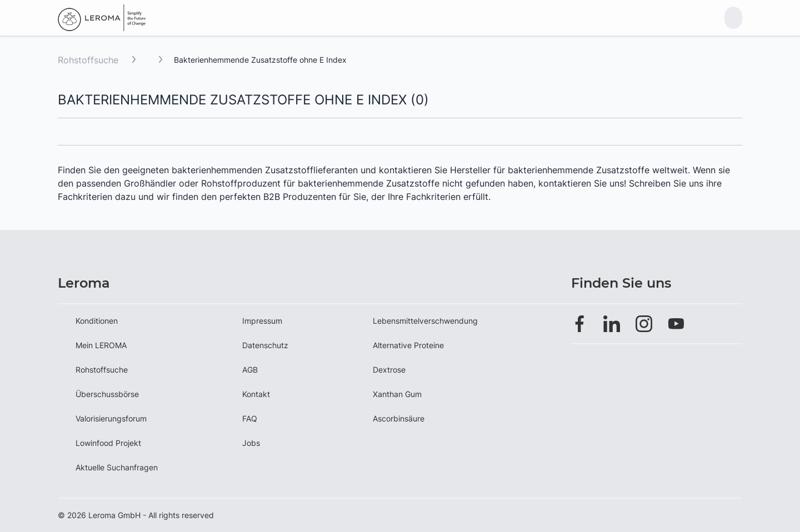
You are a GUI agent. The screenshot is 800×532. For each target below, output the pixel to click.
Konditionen (97, 321)
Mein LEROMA (101, 345)
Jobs (251, 443)
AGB (250, 370)
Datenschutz (265, 345)
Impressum (262, 321)
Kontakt (256, 394)
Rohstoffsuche (88, 60)
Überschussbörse (107, 394)
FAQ (250, 418)
